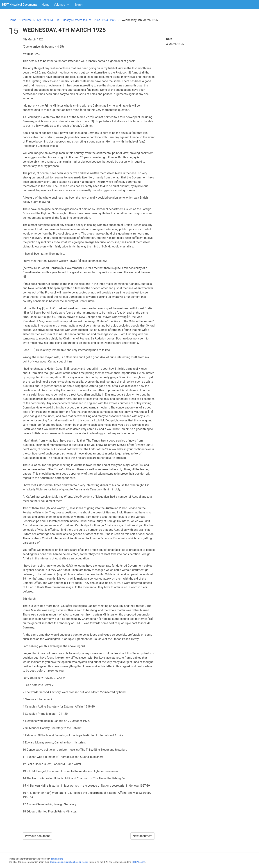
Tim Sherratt (57, 859)
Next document (143, 836)
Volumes (59, 5)
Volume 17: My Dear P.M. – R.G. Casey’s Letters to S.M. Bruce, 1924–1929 (69, 20)
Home (46, 5)
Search (79, 5)
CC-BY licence (138, 862)
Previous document (37, 836)
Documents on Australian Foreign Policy (69, 862)
